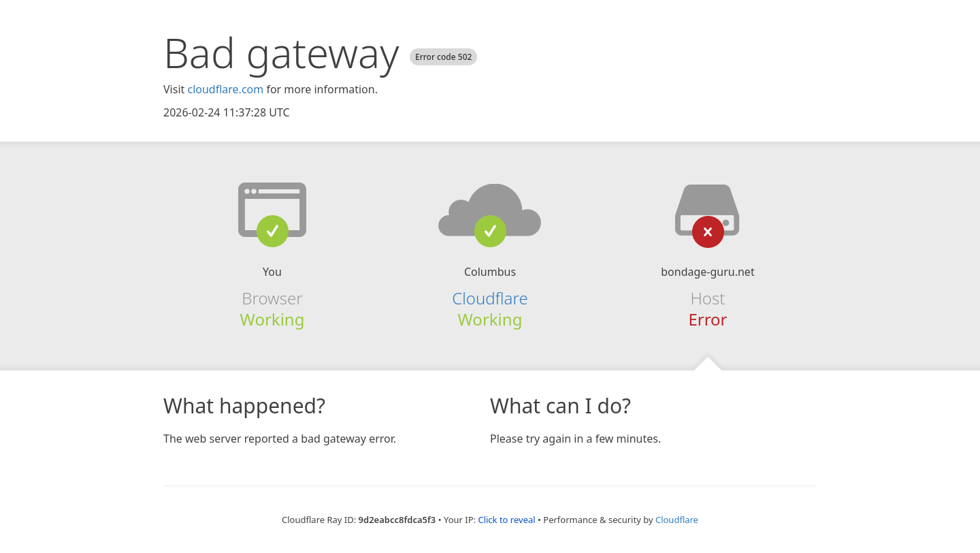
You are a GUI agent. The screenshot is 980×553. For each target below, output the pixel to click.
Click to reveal (506, 520)
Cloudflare (490, 298)
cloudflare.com (225, 89)
